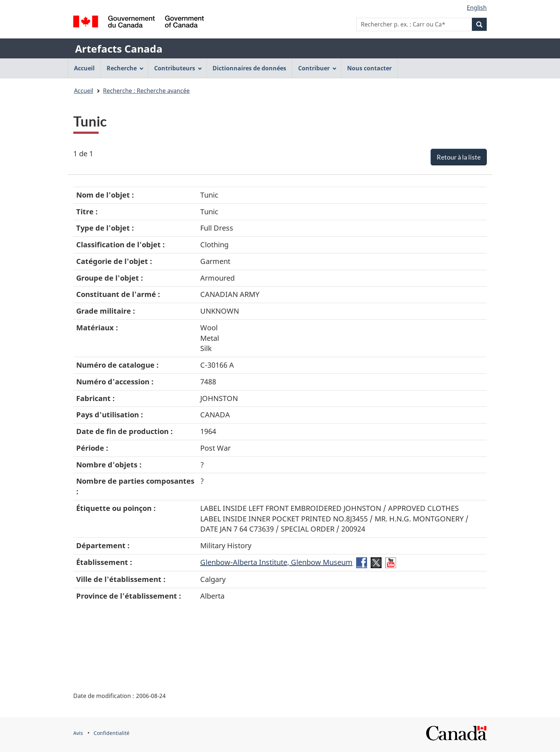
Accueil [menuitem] (84, 68)
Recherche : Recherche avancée (146, 91)
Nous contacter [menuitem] (369, 68)
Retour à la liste (459, 157)
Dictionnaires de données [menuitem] (249, 68)
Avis (78, 733)
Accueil (84, 91)
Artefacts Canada (119, 49)
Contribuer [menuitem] (317, 68)
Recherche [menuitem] (125, 68)
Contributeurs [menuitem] (178, 68)
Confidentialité (112, 733)
